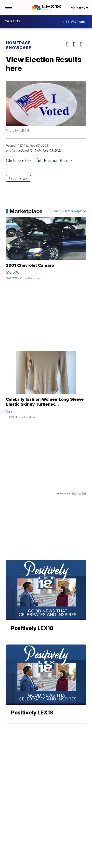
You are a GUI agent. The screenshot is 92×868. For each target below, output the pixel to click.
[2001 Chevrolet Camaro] (46, 251)
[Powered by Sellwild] (79, 494)
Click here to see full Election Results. (40, 160)
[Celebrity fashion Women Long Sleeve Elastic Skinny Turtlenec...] (46, 387)
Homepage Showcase (19, 45)
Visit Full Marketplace (70, 211)
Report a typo (18, 178)
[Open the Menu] (8, 7)
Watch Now (80, 8)
